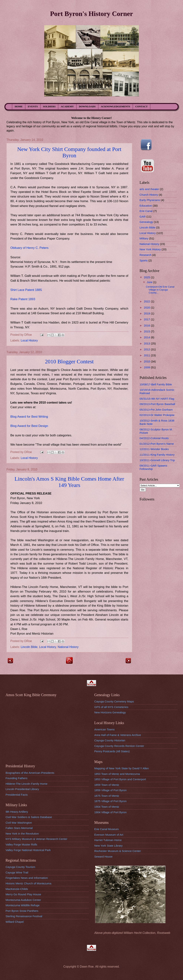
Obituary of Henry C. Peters (29, 248)
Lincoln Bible (29, 647)
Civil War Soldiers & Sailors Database (29, 817)
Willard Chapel (15, 922)
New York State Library (108, 846)
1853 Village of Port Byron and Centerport (120, 779)
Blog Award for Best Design (29, 426)
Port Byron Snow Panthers (22, 911)
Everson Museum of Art (109, 835)
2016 (147, 325)
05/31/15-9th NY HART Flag (157, 399)
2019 (147, 313)
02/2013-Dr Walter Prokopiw (157, 415)
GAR (143, 217)
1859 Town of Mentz (107, 785)
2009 (147, 367)
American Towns (104, 729)
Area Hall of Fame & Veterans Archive (118, 735)
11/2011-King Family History (157, 455)
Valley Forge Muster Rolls (21, 844)
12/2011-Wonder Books (154, 449)
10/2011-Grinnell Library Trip (157, 460)
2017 (147, 319)
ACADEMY (67, 106)
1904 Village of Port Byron (110, 812)
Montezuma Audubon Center (23, 900)
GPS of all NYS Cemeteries (111, 707)
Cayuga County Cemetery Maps (114, 701)
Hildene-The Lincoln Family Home (27, 784)
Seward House (103, 857)
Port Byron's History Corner (91, 14)
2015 (147, 331)
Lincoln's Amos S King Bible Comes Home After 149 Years (69, 482)
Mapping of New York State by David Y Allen (122, 768)
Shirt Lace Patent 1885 (26, 290)
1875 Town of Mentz (107, 796)
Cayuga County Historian (110, 740)
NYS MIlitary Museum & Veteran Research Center (36, 839)
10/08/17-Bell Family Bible (156, 384)
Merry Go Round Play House (23, 894)
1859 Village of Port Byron (110, 790)
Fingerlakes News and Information (27, 878)
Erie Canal (146, 211)
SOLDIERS (49, 106)
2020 (147, 307)
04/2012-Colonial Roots (154, 438)
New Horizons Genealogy (110, 712)
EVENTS (33, 106)
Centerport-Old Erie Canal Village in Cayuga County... (160, 290)
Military (144, 238)
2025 (147, 277)
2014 (147, 337)
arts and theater (149, 189)
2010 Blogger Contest (69, 361)
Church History (149, 195)
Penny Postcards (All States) (112, 751)
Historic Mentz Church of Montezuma (28, 883)
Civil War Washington (19, 823)
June (150, 282)
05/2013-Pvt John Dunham (156, 410)
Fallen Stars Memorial (19, 828)
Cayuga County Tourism (20, 867)
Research (145, 255)
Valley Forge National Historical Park (28, 850)
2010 (147, 361)
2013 (147, 343)
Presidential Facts (17, 795)
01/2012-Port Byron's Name (157, 444)
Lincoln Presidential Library (22, 789)
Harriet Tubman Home (108, 840)
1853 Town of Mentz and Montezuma (117, 774)
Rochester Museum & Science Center (118, 851)
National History (68, 647)
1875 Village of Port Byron (110, 801)
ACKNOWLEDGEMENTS (115, 106)
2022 (147, 301)
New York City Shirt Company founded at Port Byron (69, 152)
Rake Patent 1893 (23, 299)
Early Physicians (150, 200)
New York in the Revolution (22, 834)
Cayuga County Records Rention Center (119, 746)
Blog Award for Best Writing (29, 417)
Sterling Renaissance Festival (24, 916)
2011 (147, 355)
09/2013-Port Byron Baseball (157, 404)
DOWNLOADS (87, 106)
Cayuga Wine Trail (17, 872)
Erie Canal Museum (106, 829)
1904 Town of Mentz (107, 807)
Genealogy (146, 222)
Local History (29, 340)
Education (146, 206)
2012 (147, 349)
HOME (19, 106)
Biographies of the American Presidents (30, 773)
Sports (144, 260)
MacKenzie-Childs (17, 889)
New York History (150, 249)
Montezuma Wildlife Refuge (23, 905)
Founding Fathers (16, 778)
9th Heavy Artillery (17, 812)
